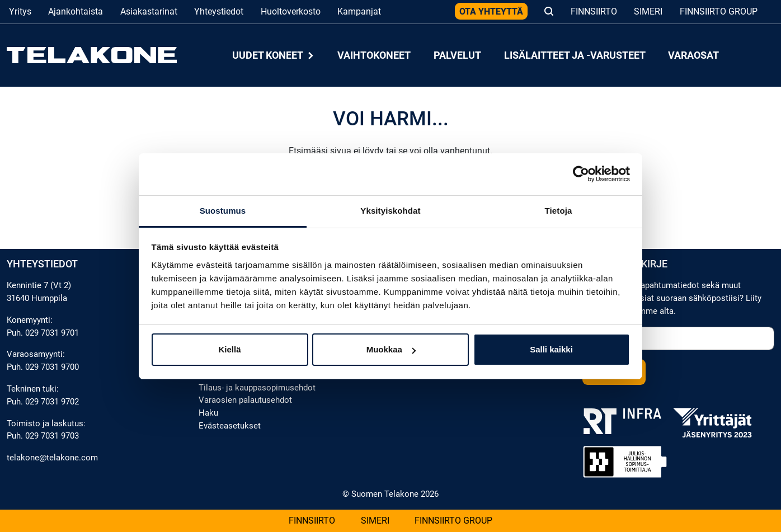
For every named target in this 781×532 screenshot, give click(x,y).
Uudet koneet (274, 55)
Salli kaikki (551, 349)
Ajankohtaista (76, 11)
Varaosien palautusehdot (245, 400)
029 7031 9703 (52, 436)
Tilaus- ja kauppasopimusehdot (257, 388)
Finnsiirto (594, 11)
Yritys (20, 11)
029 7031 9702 (52, 402)
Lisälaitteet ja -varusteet (575, 55)
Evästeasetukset (230, 426)
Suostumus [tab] (223, 211)
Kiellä (229, 349)
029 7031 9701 (52, 333)
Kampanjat (359, 11)
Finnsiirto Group (719, 11)
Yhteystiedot (219, 11)
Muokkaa (391, 349)
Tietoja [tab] (559, 211)
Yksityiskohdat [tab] (390, 211)
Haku (208, 413)
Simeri (648, 11)
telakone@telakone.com (52, 458)
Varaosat (693, 55)
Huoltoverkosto (291, 11)
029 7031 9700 (52, 367)
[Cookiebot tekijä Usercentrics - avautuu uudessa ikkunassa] (581, 174)
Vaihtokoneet (374, 55)
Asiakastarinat (149, 11)
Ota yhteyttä (491, 11)
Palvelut (457, 55)
